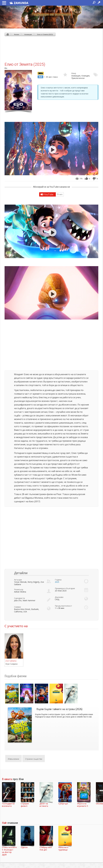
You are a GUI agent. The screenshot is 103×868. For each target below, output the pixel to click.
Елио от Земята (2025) (45, 34)
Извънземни (13, 759)
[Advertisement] (51, 49)
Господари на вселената (51, 14)
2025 (57, 582)
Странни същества (34, 759)
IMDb (40, 73)
